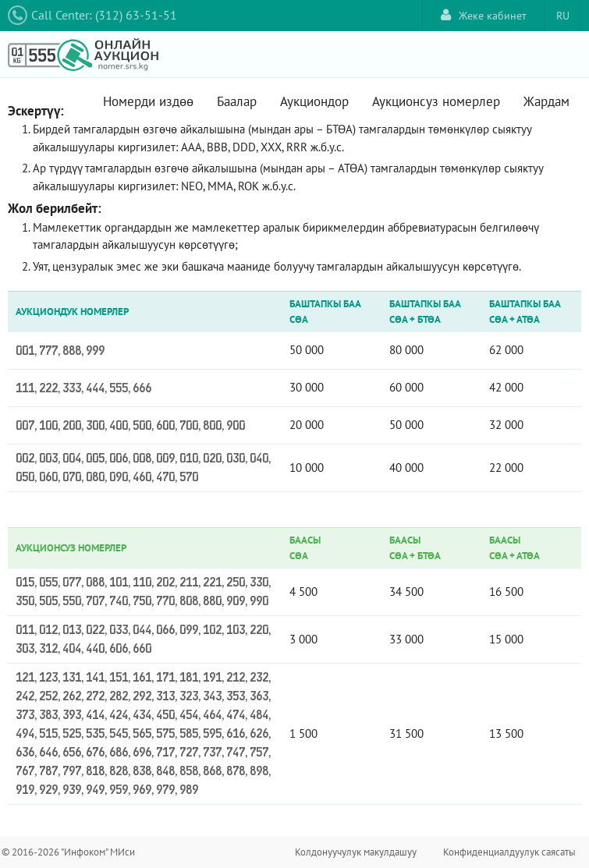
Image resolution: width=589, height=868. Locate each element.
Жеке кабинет (484, 15)
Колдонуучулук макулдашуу (356, 852)
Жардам (546, 101)
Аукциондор (314, 101)
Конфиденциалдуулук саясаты (509, 852)
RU (563, 16)
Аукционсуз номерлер (436, 101)
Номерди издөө (148, 101)
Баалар (237, 101)
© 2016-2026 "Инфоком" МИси (68, 852)
